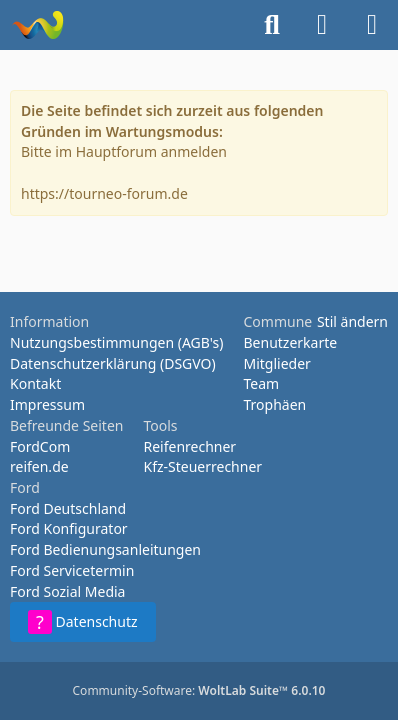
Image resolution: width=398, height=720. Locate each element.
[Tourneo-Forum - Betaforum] (37, 25)
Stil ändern (352, 321)
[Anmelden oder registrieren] (322, 25)
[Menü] (372, 25)
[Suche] (272, 25)
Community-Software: (199, 690)
